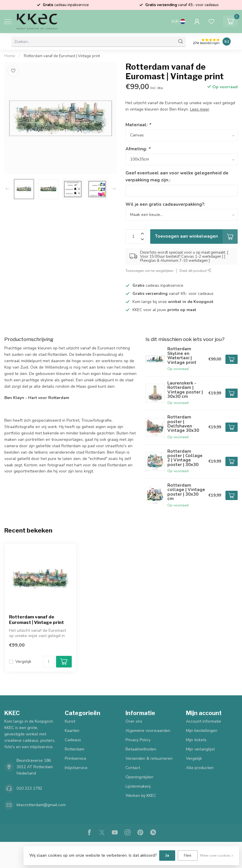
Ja (167, 855)
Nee (188, 855)
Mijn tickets (196, 740)
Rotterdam (75, 749)
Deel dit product (195, 271)
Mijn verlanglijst (200, 749)
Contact (133, 768)
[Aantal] (49, 662)
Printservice (76, 758)
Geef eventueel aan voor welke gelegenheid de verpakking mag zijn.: (177, 176)
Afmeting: (138, 149)
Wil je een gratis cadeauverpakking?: (165, 204)
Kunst (70, 721)
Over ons (134, 721)
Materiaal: (138, 125)
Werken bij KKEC (141, 796)
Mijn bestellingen (202, 731)
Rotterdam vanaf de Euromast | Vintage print (62, 56)
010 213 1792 (29, 788)
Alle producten (200, 768)
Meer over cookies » (217, 855)
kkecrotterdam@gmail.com (41, 805)
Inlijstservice (76, 768)
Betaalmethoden (141, 749)
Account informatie (204, 721)
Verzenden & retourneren (149, 758)
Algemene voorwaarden (148, 731)
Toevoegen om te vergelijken (149, 271)
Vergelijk (23, 662)
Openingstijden (139, 777)
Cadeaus (73, 740)
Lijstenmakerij (138, 786)
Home (10, 56)
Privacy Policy (138, 740)
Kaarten (72, 731)
